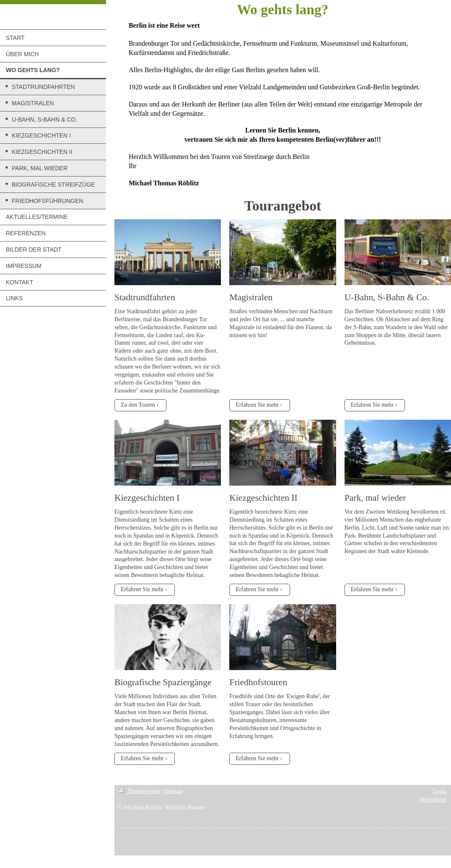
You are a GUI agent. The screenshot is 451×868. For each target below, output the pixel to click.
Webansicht (433, 799)
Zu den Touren (138, 405)
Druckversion (140, 791)
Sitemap (173, 791)
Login (440, 791)
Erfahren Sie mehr (257, 405)
